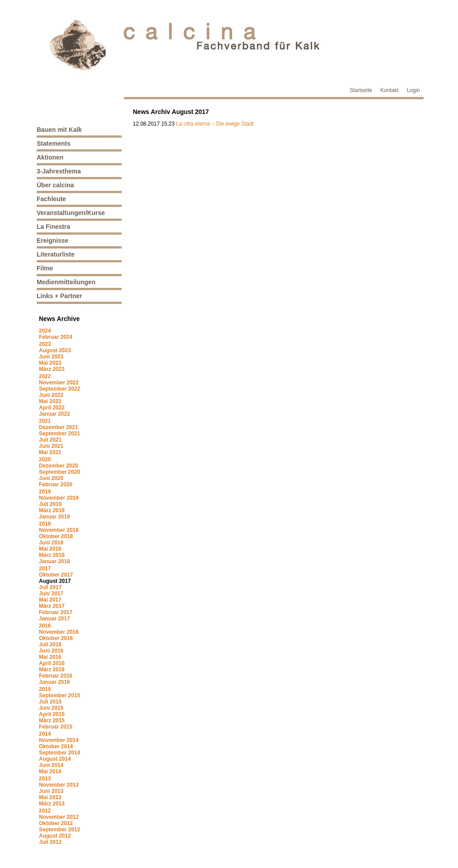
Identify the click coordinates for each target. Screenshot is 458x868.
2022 (45, 376)
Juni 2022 (51, 395)
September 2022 (59, 389)
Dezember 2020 (58, 466)
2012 (45, 811)
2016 (45, 626)
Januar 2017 (54, 619)
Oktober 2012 (56, 823)
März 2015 (52, 721)
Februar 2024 (56, 337)
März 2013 (52, 804)
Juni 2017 (51, 594)
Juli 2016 (50, 645)
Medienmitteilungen (66, 282)
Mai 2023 (50, 363)
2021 (45, 421)
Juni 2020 (51, 478)
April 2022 (52, 408)
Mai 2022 (50, 401)
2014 (45, 734)
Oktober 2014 (56, 746)
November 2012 (59, 817)
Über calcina (55, 185)
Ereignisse (53, 240)
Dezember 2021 (58, 427)
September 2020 (59, 472)
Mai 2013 (50, 797)
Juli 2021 (50, 440)
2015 (45, 689)
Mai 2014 (50, 771)
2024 (45, 331)
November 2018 (59, 530)
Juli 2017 (50, 587)
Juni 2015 (51, 708)
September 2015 (59, 695)
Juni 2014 (51, 765)
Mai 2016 (50, 657)
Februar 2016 (56, 676)
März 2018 (52, 555)
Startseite (361, 90)
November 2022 (59, 383)
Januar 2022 (54, 414)
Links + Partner (59, 296)
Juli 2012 (50, 842)
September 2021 (59, 434)
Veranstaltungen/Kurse (71, 213)
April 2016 (52, 663)
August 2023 (55, 350)
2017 (45, 569)
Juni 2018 (51, 543)
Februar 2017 (56, 612)
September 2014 (59, 753)
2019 (45, 492)
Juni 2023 (51, 357)
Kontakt (390, 90)
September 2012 (59, 830)
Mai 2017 (50, 600)
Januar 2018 (54, 561)
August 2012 (55, 836)
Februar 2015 (56, 727)
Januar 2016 (54, 682)
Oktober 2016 (56, 638)
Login (413, 90)
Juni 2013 (51, 791)
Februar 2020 (56, 485)
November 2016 (59, 632)
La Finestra (53, 227)
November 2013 (59, 785)
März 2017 (52, 606)
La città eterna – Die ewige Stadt (215, 124)
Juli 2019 (50, 504)
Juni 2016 (51, 651)
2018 (45, 524)
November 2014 (59, 740)
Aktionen (50, 157)
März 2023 (52, 369)
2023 (45, 344)
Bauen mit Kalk (59, 130)
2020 (45, 459)
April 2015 (52, 714)
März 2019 (52, 510)
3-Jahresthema (59, 171)
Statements (53, 143)
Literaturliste (56, 254)
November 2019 (59, 498)
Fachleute (51, 199)
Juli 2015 (50, 702)
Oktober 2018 (56, 536)
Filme (45, 268)
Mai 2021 (50, 452)
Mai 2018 (50, 549)
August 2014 (55, 759)
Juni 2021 (51, 446)
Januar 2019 (54, 517)
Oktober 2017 (56, 575)
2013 (45, 779)
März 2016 (52, 670)
